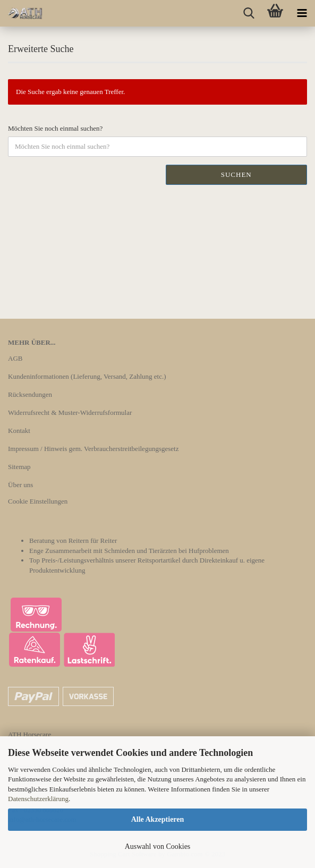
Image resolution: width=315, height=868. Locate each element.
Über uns (20, 485)
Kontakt (19, 431)
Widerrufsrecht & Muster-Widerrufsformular (70, 412)
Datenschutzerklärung (38, 799)
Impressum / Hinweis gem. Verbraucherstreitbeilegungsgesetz (93, 449)
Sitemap (19, 467)
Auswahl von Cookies (158, 846)
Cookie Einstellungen (38, 501)
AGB (15, 358)
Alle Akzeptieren (158, 819)
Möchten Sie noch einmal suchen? (55, 128)
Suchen (236, 175)
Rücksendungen (30, 394)
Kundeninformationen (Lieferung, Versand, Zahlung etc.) (87, 376)
